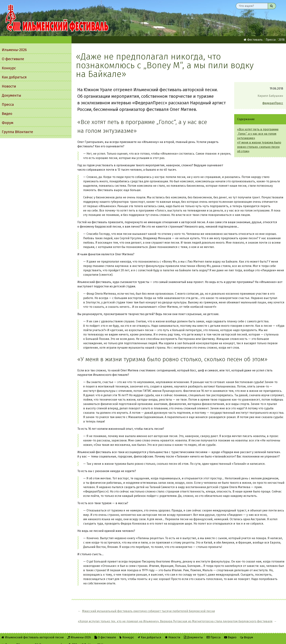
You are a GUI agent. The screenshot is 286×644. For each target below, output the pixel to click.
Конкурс (9, 68)
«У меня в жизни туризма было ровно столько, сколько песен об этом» (259, 147)
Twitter (87, 639)
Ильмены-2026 (14, 50)
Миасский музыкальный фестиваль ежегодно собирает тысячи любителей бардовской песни (116, 613)
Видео (7, 114)
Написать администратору (118, 639)
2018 (282, 40)
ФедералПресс (273, 103)
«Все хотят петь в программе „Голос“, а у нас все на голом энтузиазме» (258, 134)
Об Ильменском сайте (50, 639)
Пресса (8, 104)
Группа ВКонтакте (17, 132)
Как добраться (14, 77)
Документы (11, 95)
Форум (8, 123)
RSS (73, 639)
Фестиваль (253, 40)
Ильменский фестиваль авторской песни (57, 18)
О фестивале (13, 59)
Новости (9, 86)
